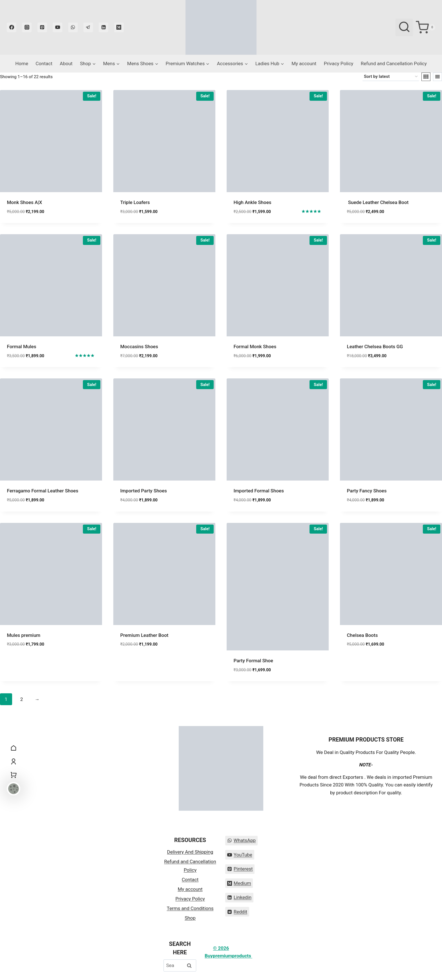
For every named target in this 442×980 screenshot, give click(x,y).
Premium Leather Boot (144, 635)
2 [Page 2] (22, 699)
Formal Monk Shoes (255, 347)
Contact (44, 63)
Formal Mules (22, 347)
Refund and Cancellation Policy (394, 63)
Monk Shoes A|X (25, 202)
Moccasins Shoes (139, 347)
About (66, 63)
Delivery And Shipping (190, 852)
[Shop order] (391, 77)
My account (304, 63)
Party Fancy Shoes (367, 491)
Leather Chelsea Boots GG (375, 347)
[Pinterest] (42, 27)
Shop (190, 918)
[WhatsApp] (73, 27)
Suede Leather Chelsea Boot (378, 202)
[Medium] (119, 27)
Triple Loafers (135, 202)
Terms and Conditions (190, 908)
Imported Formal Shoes (259, 491)
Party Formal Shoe (253, 661)
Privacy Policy (339, 63)
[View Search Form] (404, 27)
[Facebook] (12, 27)
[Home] (14, 748)
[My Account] (14, 762)
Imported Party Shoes (144, 491)
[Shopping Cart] (426, 27)
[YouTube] (58, 27)
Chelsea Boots (363, 635)
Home (22, 63)
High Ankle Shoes (253, 202)
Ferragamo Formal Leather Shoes (43, 491)
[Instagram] (27, 27)
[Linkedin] (103, 27)
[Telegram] (88, 27)
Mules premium (24, 635)
